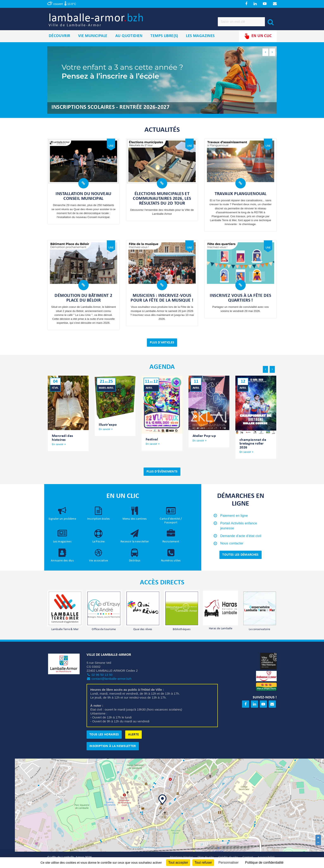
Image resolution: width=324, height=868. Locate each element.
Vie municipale (93, 41)
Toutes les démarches (240, 560)
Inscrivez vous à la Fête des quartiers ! (240, 303)
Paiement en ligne (234, 521)
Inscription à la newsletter (113, 751)
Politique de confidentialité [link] (264, 863)
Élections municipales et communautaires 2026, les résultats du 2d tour (162, 204)
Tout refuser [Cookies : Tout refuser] (203, 863)
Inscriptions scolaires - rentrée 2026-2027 (111, 113)
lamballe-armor (109, 23)
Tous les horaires (104, 740)
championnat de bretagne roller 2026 (253, 449)
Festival (152, 444)
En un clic (258, 41)
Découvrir (60, 41)
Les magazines (200, 41)
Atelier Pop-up (204, 441)
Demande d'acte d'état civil (241, 541)
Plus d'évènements (162, 477)
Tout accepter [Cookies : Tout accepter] (178, 863)
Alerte (133, 740)
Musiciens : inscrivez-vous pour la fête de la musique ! (162, 303)
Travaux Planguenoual (241, 199)
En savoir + (59, 450)
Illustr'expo (108, 430)
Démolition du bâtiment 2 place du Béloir (83, 303)
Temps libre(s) (164, 41)
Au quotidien (129, 41)
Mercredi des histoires (62, 443)
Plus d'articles (162, 348)
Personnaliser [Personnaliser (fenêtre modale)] (229, 863)
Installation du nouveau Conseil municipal (83, 201)
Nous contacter (232, 548)
